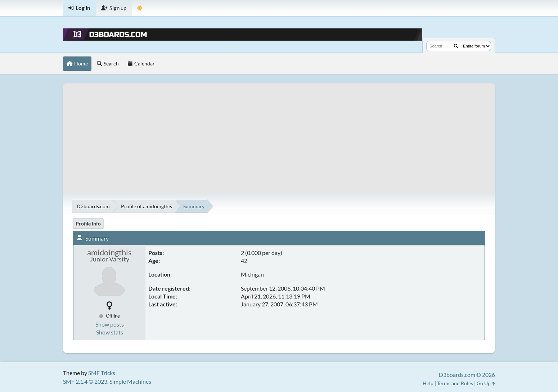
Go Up (486, 383)
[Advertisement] (279, 134)
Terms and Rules (455, 383)
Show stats (110, 332)
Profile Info (88, 224)
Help (428, 383)
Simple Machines (130, 381)
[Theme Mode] (140, 8)
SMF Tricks (102, 373)
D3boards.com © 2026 (467, 375)
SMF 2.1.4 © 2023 (85, 381)
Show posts (110, 324)
